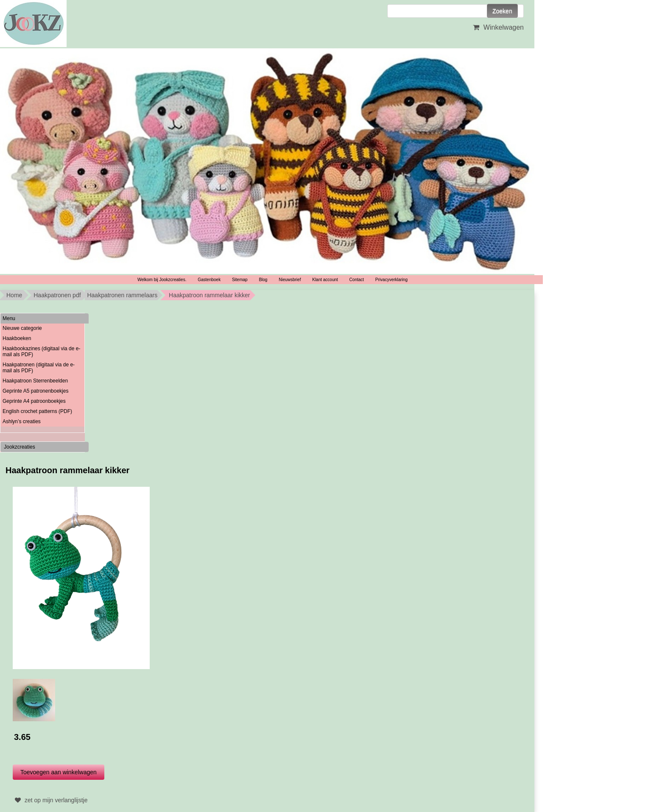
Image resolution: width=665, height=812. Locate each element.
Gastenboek (209, 280)
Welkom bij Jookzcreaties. (162, 280)
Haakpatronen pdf (57, 295)
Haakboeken (17, 338)
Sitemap (240, 280)
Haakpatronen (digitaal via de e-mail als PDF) (39, 368)
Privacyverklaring (391, 280)
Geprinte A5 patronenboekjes (35, 391)
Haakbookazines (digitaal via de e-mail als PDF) (41, 352)
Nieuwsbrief (290, 280)
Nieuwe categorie (22, 328)
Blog (263, 280)
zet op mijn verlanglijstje (50, 800)
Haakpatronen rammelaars (122, 295)
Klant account (325, 280)
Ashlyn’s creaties (22, 421)
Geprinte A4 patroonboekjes (34, 401)
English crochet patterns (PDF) (37, 411)
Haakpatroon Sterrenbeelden (35, 381)
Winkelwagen (497, 27)
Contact (357, 280)
